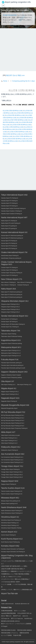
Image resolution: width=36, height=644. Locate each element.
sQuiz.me (25, 616)
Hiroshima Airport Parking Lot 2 (10, 525)
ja (3, 5)
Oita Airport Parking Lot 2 (24, 385)
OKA (14, 289)
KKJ (19, 447)
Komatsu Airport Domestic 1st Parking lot (13, 549)
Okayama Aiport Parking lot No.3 (10, 309)
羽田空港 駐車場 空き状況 (8, 630)
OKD (26, 372)
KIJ (15, 388)
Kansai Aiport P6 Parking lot (9, 248)
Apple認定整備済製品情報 (8, 613)
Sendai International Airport (13, 316)
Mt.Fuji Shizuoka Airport (11, 412)
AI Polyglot (4, 626)
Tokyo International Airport (12, 195)
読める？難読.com (6, 616)
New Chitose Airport (10, 279)
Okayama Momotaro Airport (13, 301)
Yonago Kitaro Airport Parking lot (10, 469)
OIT (13, 381)
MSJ (17, 498)
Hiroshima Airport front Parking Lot (11, 520)
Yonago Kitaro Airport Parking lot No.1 (12, 472)
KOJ (19, 340)
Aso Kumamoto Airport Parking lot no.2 (12, 460)
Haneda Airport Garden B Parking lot (12, 214)
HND (26, 195)
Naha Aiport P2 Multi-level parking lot (12, 295)
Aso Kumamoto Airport (11, 454)
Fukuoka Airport (8, 359)
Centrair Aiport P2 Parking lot (9, 270)
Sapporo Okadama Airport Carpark (11, 375)
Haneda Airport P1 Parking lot (10, 198)
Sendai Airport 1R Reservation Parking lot (13, 324)
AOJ (15, 532)
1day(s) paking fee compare (15, 10)
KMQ (17, 546)
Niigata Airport (7, 388)
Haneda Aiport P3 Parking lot (9, 203)
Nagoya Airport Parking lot (9, 484)
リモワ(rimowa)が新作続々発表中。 (11, 582)
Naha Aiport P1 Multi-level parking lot (12, 292)
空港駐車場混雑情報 (10, 15)
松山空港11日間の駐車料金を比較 (13, 127)
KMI (28, 405)
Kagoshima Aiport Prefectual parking (12, 343)
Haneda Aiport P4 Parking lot (9, 206)
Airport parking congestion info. (15, 642)
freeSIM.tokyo (28, 618)
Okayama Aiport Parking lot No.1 (10, 304)
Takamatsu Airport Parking (9, 334)
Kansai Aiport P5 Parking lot (9, 246)
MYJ (19, 347)
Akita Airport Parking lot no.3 (9, 443)
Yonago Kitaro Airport (10, 466)
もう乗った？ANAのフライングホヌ (11, 577)
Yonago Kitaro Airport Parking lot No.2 (12, 475)
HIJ (18, 517)
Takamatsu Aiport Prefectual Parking (11, 336)
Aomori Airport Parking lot (8, 535)
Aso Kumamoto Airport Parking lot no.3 (12, 462)
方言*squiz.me (5, 618)
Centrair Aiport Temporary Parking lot (12, 273)
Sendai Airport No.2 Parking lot (10, 327)
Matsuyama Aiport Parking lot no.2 (11, 353)
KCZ (21, 539)
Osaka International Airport (13, 252)
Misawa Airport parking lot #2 (9, 503)
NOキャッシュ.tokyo (20, 611)
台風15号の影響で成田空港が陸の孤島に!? (13, 569)
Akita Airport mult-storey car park (10, 435)
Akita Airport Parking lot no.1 (9, 438)
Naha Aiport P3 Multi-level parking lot (12, 297)
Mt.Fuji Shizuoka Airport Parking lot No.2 (13, 418)
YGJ (21, 466)
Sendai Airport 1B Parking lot (9, 322)
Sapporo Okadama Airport (12, 372)
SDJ (26, 316)
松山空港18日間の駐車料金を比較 (16, 139)
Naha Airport (6, 289)
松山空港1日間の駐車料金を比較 (13, 111)
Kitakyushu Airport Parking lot (10, 450)
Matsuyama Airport (9, 347)
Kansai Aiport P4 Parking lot (9, 243)
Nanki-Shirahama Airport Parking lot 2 (12, 513)
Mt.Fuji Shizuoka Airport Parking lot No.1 (13, 415)
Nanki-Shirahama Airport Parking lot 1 (12, 511)
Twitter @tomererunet (7, 604)
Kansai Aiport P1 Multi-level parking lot (12, 235)
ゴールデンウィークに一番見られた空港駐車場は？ (16, 579)
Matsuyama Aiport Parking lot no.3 (11, 356)
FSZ (24, 412)
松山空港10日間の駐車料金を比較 (21, 125)
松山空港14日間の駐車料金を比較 (18, 132)
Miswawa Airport (8, 498)
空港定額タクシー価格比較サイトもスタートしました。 (17, 571)
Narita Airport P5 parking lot (9, 228)
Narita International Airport (12, 217)
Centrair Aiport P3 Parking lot (9, 275)
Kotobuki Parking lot (23, 285)
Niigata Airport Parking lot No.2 (10, 394)
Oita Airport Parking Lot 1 (8, 385)
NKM (16, 481)
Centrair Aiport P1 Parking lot (9, 267)
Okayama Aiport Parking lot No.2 (10, 307)
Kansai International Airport (13, 232)
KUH (23, 488)
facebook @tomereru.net (22, 604)
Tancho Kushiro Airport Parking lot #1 (12, 491)
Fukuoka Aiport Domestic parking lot (11, 363)
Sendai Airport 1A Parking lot (9, 319)
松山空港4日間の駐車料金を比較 (15, 115)
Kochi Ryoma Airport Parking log (10, 542)
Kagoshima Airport (9, 340)
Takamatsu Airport (9, 331)
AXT (14, 432)
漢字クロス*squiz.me (17, 618)
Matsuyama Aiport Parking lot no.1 (11, 350)
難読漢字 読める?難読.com (15, 75)
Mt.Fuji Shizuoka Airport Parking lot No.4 (13, 423)
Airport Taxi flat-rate (9, 593)
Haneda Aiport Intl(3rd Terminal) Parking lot (13, 208)
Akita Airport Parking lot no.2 (9, 441)
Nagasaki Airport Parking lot (9, 401)
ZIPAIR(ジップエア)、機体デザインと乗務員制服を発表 (17, 590)
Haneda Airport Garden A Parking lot (11, 211)
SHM (24, 507)
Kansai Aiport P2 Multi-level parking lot (12, 238)
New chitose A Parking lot (8, 282)
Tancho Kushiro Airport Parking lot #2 (12, 494)
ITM (26, 252)
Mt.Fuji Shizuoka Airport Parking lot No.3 (13, 420)
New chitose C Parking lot (8, 285)
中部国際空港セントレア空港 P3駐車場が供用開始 (15, 574)
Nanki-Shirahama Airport (12, 507)
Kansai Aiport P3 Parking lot (9, 241)
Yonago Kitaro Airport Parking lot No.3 (12, 477)
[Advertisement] (18, 50)
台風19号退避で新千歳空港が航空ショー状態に (14, 566)
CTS (20, 279)
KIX (26, 232)
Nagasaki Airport (8, 398)
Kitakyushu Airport (9, 447)
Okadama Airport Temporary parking (11, 377)
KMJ (23, 454)
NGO (10, 264)
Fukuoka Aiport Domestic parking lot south (13, 368)
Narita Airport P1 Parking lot (9, 221)
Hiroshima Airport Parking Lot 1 (10, 523)
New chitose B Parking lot (24, 282)
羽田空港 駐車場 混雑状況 (24, 630)
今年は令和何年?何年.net (24, 613)
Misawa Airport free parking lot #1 (11, 501)
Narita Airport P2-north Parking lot (11, 223)
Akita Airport (6, 432)
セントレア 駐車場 (6, 635)
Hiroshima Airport (8, 517)
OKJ (27, 301)
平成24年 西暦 (17, 635)
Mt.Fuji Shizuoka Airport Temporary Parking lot (14, 428)
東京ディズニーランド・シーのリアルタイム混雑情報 (16, 624)
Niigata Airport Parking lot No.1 (10, 392)
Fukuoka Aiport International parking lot (12, 365)
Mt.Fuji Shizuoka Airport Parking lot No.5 (13, 426)
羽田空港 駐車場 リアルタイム (10, 633)
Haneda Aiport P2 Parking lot (9, 201)
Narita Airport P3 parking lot (9, 226)
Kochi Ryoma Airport (10, 539)
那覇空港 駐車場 (24, 633)
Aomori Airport (7, 532)
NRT (26, 218)
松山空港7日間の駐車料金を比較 (18, 120)
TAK (19, 331)
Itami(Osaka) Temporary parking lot (11, 258)
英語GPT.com (17, 616)
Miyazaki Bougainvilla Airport (13, 405)
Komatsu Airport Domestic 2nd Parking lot (13, 552)
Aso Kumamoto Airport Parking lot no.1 (12, 457)
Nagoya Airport (7, 481)
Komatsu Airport (8, 546)
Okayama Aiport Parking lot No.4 (10, 312)
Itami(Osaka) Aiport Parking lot (10, 255)
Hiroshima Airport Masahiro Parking (11, 528)
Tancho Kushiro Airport (11, 488)
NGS (18, 398)
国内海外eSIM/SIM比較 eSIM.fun (10, 621)
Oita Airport (6, 381)
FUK (17, 360)
